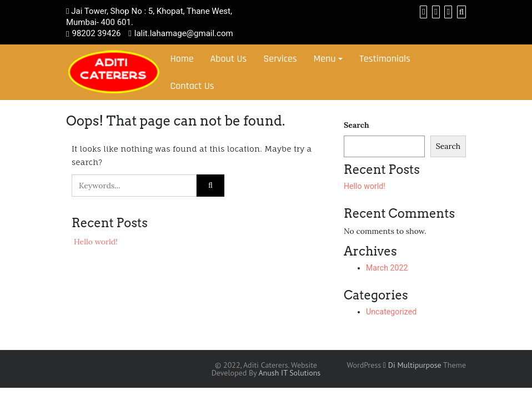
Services (280, 59)
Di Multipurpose (412, 365)
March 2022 (387, 268)
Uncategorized (391, 312)
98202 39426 (96, 33)
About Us (229, 59)
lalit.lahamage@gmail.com (184, 33)
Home (182, 59)
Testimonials (385, 59)
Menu (325, 59)
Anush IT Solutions (289, 373)
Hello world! (96, 242)
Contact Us (192, 86)
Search (357, 125)
